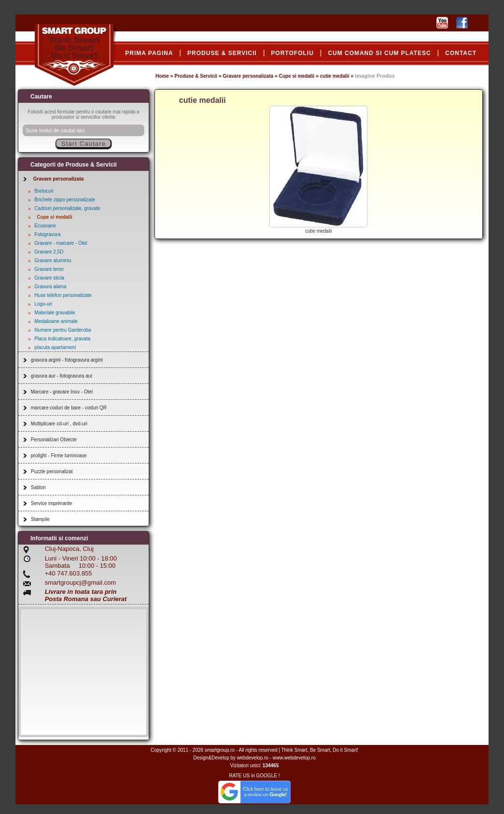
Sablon (38, 487)
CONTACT (461, 53)
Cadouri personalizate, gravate (67, 208)
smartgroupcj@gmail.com (81, 582)
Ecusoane (45, 226)
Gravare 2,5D (49, 252)
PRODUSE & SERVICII (222, 53)
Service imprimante (52, 503)
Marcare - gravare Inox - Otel (62, 392)
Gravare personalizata (248, 76)
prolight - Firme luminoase (59, 456)
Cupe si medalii (297, 76)
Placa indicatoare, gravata (62, 339)
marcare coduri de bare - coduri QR (69, 408)
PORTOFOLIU (292, 53)
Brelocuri (44, 191)
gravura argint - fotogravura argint (67, 360)
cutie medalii (335, 76)
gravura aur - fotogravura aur (62, 376)
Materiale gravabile (55, 313)
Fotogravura (47, 234)
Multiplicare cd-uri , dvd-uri (59, 424)
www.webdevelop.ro (294, 758)
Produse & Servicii (196, 76)
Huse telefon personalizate (63, 295)
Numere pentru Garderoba (63, 330)
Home (162, 76)
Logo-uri (43, 304)
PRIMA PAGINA (149, 53)
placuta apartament (55, 347)
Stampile (40, 519)
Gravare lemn (49, 269)
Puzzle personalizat (52, 471)
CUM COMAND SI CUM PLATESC (379, 53)
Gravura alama (50, 287)
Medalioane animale (56, 321)
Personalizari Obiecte (54, 440)
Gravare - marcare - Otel (61, 243)
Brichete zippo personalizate (65, 200)
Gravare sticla (49, 278)
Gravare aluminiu (53, 260)
